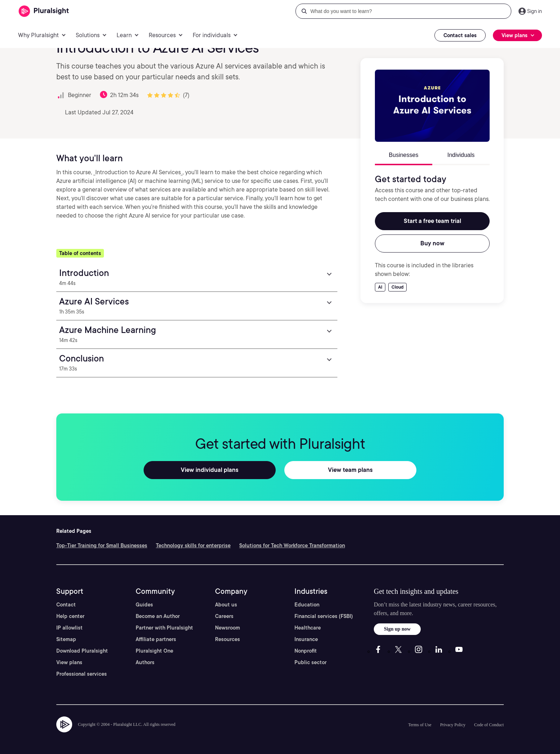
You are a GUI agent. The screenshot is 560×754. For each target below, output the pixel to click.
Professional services (82, 674)
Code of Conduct (489, 725)
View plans (69, 662)
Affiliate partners (156, 639)
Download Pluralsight (82, 651)
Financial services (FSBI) (324, 616)
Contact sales (460, 35)
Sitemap (66, 639)
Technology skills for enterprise (193, 545)
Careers (224, 616)
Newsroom (227, 628)
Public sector (310, 662)
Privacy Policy (453, 725)
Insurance (306, 639)
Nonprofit (306, 651)
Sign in (535, 11)
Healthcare (308, 628)
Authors (145, 662)
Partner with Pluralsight (164, 628)
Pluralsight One (154, 651)
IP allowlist (69, 628)
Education (307, 605)
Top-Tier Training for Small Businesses (102, 545)
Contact (66, 605)
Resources (227, 639)
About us (226, 605)
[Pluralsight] (44, 11)
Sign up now (397, 629)
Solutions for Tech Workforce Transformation (292, 545)
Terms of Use (420, 725)
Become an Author (158, 616)
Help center (70, 616)
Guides (144, 605)
